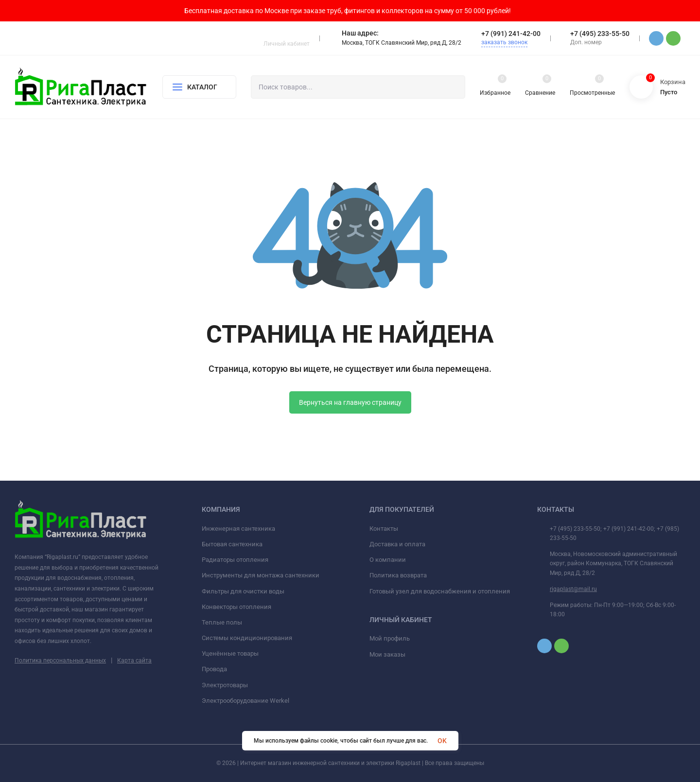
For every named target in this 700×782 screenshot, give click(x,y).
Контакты (384, 529)
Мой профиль (390, 638)
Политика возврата (398, 575)
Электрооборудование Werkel (245, 701)
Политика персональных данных (60, 660)
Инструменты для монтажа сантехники (261, 575)
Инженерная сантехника (238, 529)
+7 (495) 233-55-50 (600, 34)
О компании (388, 560)
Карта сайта (134, 660)
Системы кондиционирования (247, 638)
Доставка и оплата (397, 544)
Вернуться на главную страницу (350, 402)
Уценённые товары (230, 653)
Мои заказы (387, 654)
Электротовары (225, 685)
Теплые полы (222, 622)
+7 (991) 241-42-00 (511, 34)
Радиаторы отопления (235, 560)
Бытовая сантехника (232, 544)
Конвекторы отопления (236, 607)
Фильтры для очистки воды (243, 591)
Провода (214, 669)
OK (442, 741)
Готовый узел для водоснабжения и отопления (440, 591)
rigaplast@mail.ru (573, 589)
